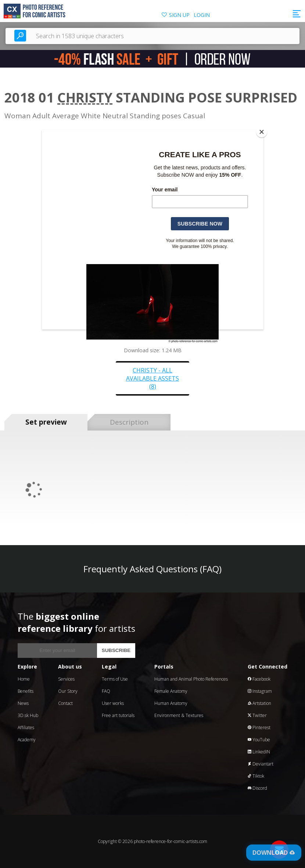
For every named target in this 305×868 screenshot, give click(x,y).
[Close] (262, 132)
